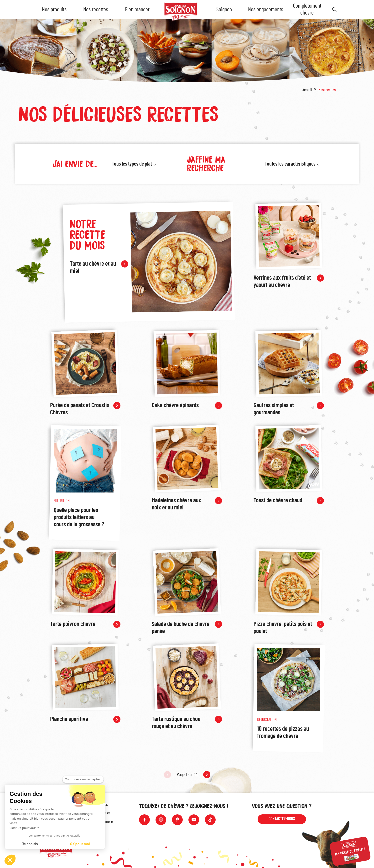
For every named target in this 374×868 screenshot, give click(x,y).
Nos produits (54, 10)
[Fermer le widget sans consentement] (83, 779)
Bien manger (137, 10)
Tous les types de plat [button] (132, 164)
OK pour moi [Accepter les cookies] (80, 844)
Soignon (224, 10)
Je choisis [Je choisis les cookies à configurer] (30, 844)
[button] (10, 860)
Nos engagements (266, 10)
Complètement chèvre (307, 9)
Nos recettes (96, 10)
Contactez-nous (282, 819)
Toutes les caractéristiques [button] (290, 164)
